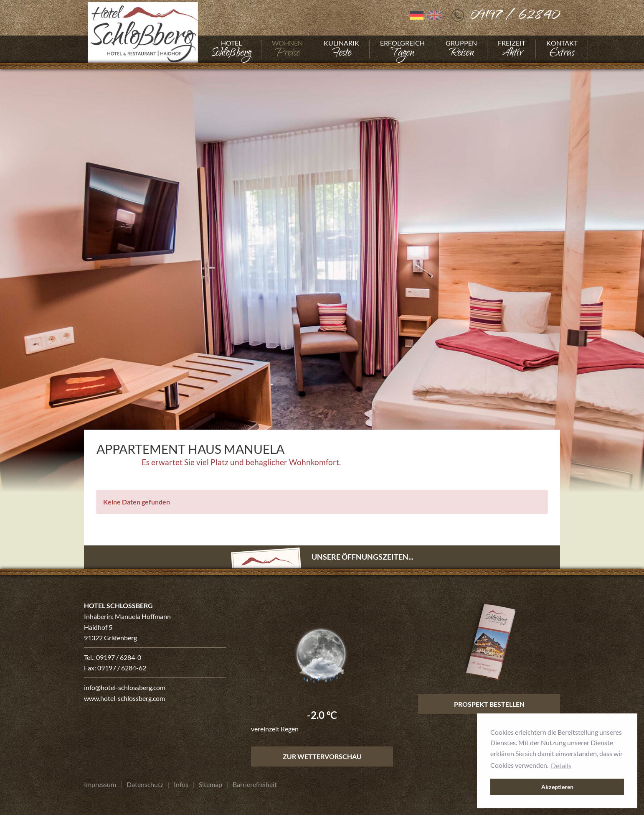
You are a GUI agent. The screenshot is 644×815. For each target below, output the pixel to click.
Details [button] (561, 765)
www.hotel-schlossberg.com (124, 698)
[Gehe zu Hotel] (231, 49)
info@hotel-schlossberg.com (125, 687)
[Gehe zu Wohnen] (287, 49)
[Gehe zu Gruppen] (461, 49)
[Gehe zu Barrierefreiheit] (255, 784)
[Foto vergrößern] (322, 278)
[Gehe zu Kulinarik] (341, 49)
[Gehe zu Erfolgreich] (402, 49)
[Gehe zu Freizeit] (512, 49)
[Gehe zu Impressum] (100, 784)
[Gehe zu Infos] (181, 784)
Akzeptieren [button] (557, 787)
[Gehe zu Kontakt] (562, 49)
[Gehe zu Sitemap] (210, 784)
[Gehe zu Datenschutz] (145, 784)
